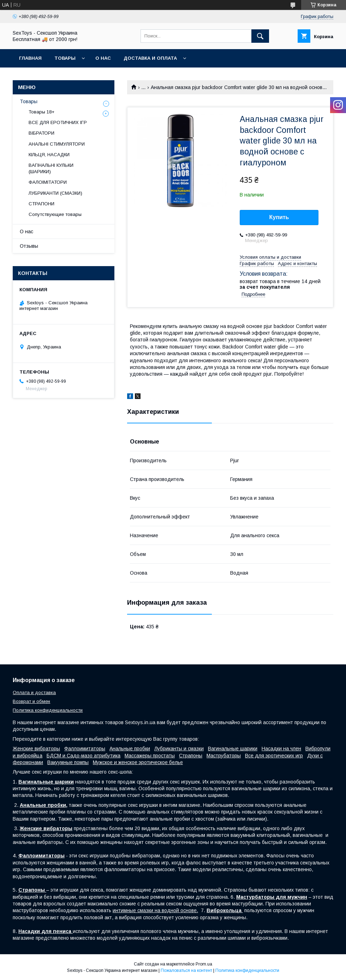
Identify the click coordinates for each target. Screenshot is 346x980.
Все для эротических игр (274, 756)
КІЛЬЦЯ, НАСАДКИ (49, 155)
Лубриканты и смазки (179, 749)
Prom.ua (204, 964)
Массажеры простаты (150, 756)
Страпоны (191, 756)
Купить (279, 217)
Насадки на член (281, 749)
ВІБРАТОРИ (41, 133)
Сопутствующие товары (55, 214)
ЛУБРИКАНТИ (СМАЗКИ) (55, 193)
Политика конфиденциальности (48, 710)
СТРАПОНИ (41, 204)
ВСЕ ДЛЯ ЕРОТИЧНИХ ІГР (58, 122)
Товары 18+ (41, 112)
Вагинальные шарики (233, 749)
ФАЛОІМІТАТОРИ (48, 182)
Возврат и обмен (31, 701)
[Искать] (260, 36)
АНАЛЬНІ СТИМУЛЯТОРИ (57, 144)
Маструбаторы (224, 756)
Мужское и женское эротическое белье (138, 762)
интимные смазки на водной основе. (155, 910)
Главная (30, 58)
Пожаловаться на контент (186, 970)
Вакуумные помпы (68, 762)
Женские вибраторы (36, 749)
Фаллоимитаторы (85, 749)
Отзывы (29, 246)
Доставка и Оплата (150, 58)
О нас (103, 58)
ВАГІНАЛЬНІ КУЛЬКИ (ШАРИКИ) (51, 168)
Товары (65, 58)
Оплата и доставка (34, 693)
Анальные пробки (130, 749)
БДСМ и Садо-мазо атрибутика (83, 756)
